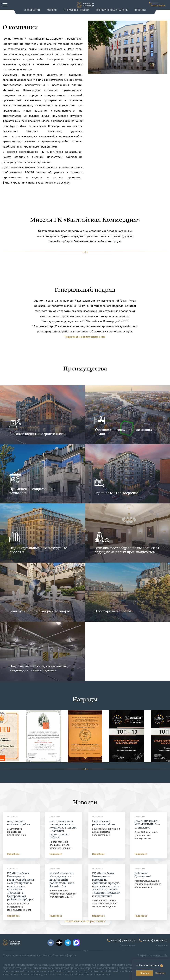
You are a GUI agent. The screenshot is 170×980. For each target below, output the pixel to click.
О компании (32, 10)
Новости (140, 10)
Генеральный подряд (77, 10)
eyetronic (161, 955)
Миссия (52, 10)
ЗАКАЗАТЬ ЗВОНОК (154, 7)
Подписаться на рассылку (85, 921)
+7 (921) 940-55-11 (157, 3)
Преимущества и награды (112, 10)
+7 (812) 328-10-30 (155, 940)
